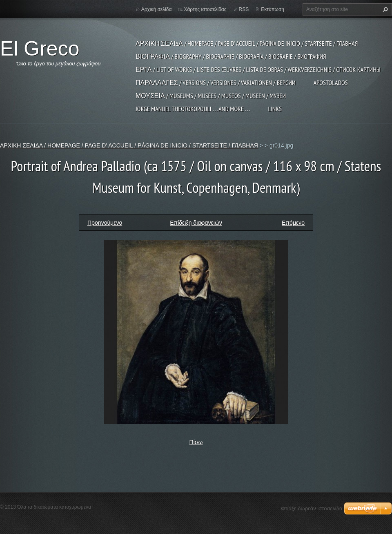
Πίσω (196, 442)
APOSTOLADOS (331, 83)
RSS (244, 9)
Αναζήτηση (384, 9)
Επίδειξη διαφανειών (196, 223)
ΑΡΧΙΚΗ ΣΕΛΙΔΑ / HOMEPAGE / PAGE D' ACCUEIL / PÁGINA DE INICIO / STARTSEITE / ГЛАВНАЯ (247, 43)
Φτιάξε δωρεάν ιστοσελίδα (312, 508)
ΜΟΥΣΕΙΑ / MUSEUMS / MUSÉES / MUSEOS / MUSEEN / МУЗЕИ (211, 96)
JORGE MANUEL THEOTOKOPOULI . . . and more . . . (193, 109)
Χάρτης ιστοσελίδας (205, 9)
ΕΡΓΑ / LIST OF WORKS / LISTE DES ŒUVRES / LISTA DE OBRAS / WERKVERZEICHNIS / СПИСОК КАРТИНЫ (258, 69)
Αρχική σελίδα (157, 9)
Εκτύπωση (273, 9)
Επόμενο (293, 223)
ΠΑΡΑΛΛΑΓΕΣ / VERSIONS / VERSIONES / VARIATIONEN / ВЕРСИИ (216, 83)
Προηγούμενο (105, 223)
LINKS (275, 109)
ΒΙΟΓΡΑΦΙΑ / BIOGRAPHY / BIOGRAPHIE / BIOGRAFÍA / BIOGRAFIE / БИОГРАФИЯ (231, 56)
